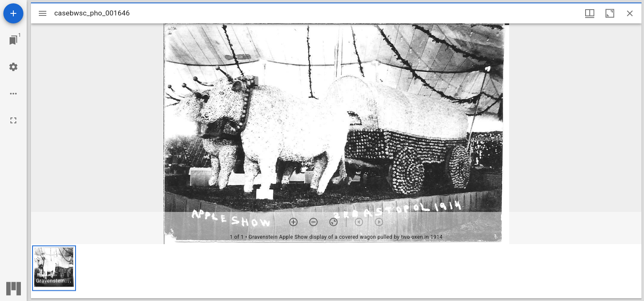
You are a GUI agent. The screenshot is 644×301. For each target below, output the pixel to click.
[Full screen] (13, 120)
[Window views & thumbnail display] (590, 13)
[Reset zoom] (333, 222)
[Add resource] (13, 13)
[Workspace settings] (13, 67)
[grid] (336, 271)
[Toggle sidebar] (43, 13)
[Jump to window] (13, 40)
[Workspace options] (13, 94)
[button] (54, 268)
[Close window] (630, 13)
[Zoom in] (293, 222)
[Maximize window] (610, 13)
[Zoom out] (313, 222)
